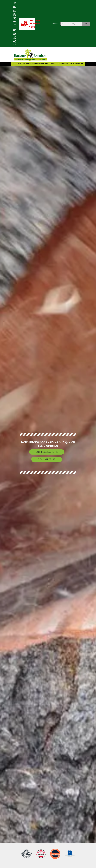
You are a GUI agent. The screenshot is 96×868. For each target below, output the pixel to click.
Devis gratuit (47, 459)
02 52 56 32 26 (15, 13)
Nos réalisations (47, 452)
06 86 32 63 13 (15, 36)
